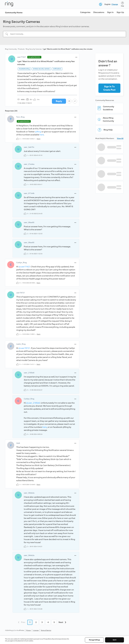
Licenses (36, 630)
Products (21, 49)
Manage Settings (94, 640)
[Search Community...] (66, 34)
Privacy (29, 630)
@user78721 (24, 348)
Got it (115, 640)
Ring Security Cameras (34, 49)
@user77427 (24, 267)
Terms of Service (46, 630)
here (42, 135)
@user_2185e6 (33, 403)
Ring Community (11, 49)
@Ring (38, 132)
